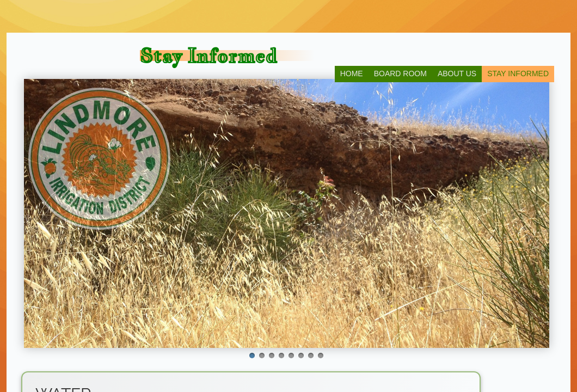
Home (352, 73)
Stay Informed (518, 73)
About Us (457, 73)
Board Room (400, 73)
